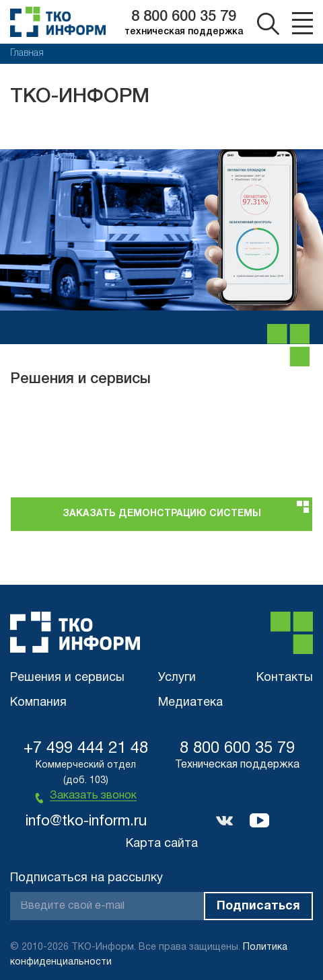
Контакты (285, 678)
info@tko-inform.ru (86, 821)
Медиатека (190, 703)
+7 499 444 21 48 (86, 749)
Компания (38, 703)
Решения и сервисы (67, 678)
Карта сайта (162, 844)
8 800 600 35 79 (184, 17)
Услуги (177, 678)
